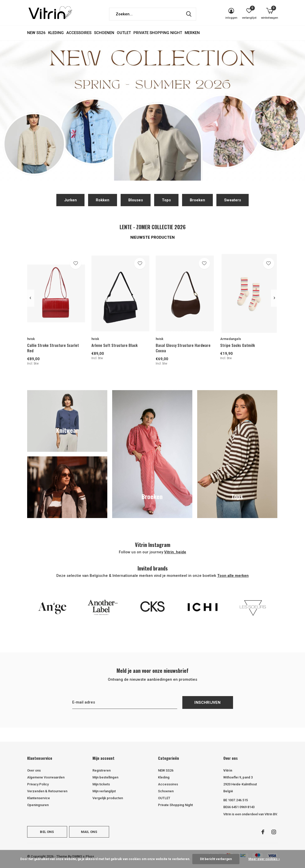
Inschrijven (207, 702)
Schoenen (104, 33)
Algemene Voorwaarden (46, 777)
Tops (166, 200)
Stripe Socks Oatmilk (238, 345)
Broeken (197, 200)
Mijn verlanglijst (104, 791)
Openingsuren (38, 805)
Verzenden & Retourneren (47, 791)
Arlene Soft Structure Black (114, 345)
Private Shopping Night (158, 33)
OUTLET (124, 33)
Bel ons (47, 832)
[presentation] (31, 298)
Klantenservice (39, 798)
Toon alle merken (233, 576)
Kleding (56, 33)
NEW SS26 (36, 33)
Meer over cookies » (264, 859)
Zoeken (189, 14)
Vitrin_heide (175, 552)
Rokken (103, 200)
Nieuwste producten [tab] (152, 237)
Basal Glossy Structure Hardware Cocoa (183, 348)
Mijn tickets (101, 784)
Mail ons (89, 832)
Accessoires (79, 33)
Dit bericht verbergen (216, 859)
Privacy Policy (38, 784)
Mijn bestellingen (105, 777)
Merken (192, 33)
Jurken (70, 200)
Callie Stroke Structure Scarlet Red (53, 348)
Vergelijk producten (108, 798)
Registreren (102, 770)
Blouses (136, 200)
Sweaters (233, 200)
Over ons (34, 770)
